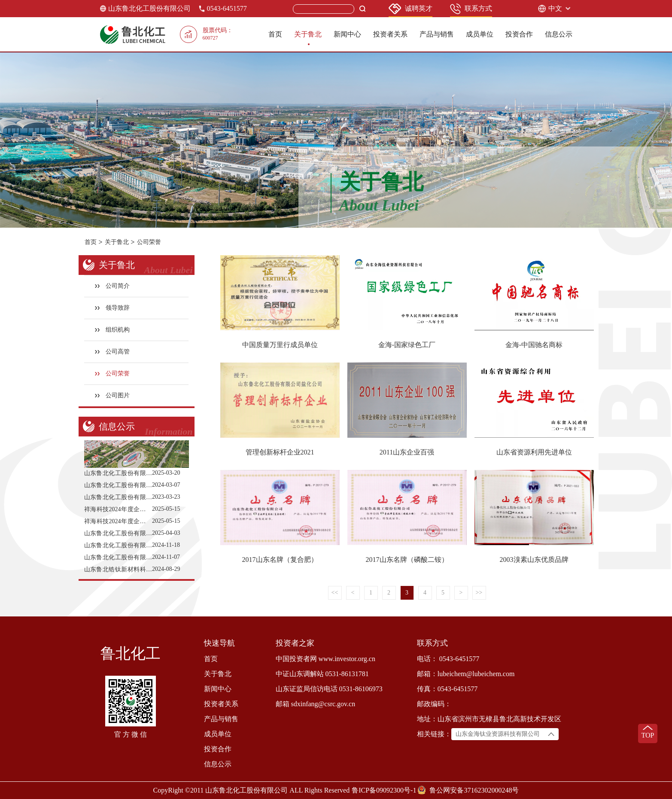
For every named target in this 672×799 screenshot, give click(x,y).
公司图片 (112, 395)
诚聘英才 (410, 9)
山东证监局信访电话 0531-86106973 (329, 689)
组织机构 (112, 330)
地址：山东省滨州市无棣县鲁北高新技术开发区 (489, 719)
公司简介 (112, 286)
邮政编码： (434, 704)
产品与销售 (437, 34)
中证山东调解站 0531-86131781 (322, 674)
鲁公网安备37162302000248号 (474, 790)
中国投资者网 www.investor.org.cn (325, 659)
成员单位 (480, 34)
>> (479, 593)
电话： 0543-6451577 (448, 659)
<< (335, 593)
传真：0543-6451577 (447, 689)
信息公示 (559, 34)
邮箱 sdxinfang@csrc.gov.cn (316, 704)
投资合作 (519, 34)
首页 (275, 34)
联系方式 (471, 9)
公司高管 (112, 352)
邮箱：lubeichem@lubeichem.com (466, 674)
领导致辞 (112, 308)
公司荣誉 (149, 242)
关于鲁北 (308, 34)
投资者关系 (390, 34)
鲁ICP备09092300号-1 (384, 790)
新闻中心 (347, 34)
